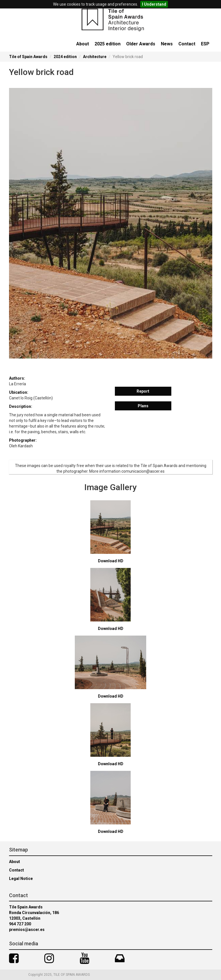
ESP (205, 44)
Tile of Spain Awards (28, 57)
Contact (187, 44)
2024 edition (65, 57)
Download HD (111, 561)
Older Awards (141, 44)
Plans (143, 406)
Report (143, 391)
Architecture (95, 57)
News (167, 44)
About (83, 44)
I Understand (154, 4)
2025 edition (108, 44)
